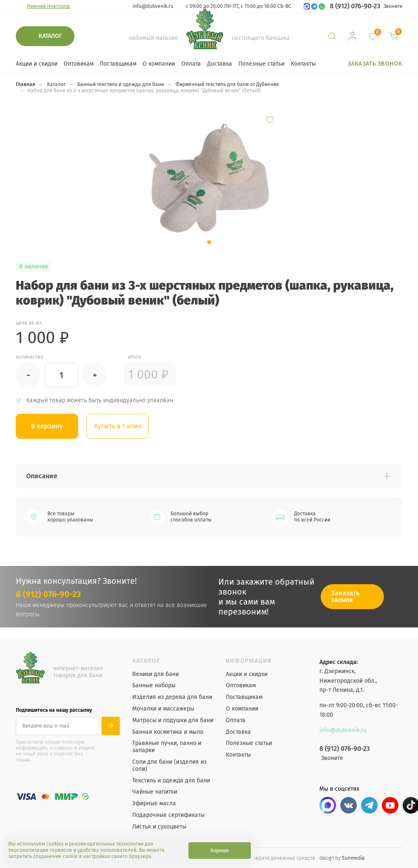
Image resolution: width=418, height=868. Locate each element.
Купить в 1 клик (118, 426)
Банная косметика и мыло (168, 732)
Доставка (220, 64)
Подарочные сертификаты (168, 815)
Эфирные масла (154, 804)
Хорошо (220, 851)
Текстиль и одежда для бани (171, 781)
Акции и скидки (37, 64)
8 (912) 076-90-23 (355, 6)
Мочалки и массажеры (163, 709)
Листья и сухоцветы (159, 827)
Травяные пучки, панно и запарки (167, 747)
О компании (159, 64)
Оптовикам (79, 64)
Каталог (50, 36)
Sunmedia (353, 858)
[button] (209, 242)
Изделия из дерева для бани (172, 697)
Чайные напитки (155, 792)
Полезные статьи (261, 64)
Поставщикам (118, 64)
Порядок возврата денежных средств (271, 858)
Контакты (303, 64)
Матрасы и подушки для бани (173, 720)
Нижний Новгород (48, 6)
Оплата (191, 64)
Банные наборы (154, 686)
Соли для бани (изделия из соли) (169, 766)
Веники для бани (156, 674)
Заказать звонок (375, 64)
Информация (249, 661)
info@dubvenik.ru (153, 6)
